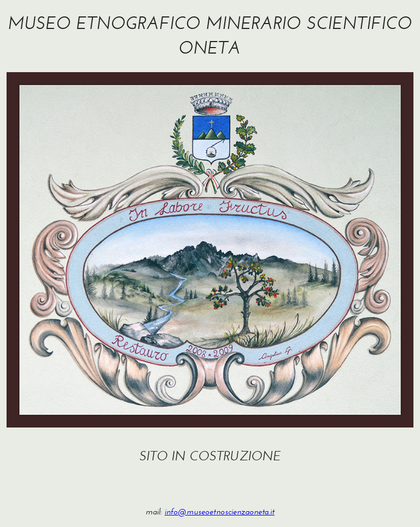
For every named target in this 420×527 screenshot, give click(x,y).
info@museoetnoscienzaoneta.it (220, 511)
